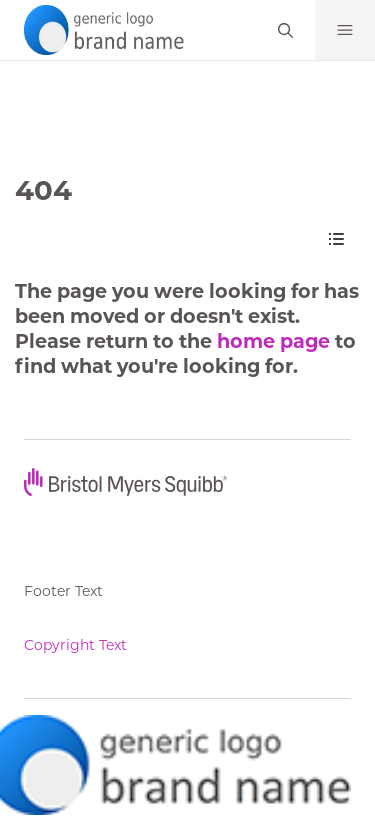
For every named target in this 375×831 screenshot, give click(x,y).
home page (273, 341)
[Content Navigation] (336, 239)
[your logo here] (100, 28)
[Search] (285, 30)
